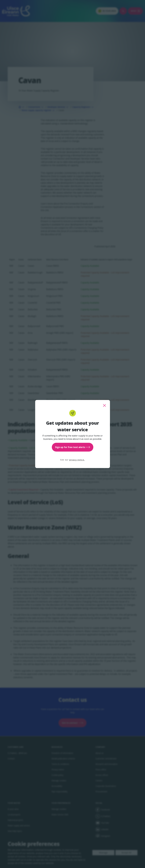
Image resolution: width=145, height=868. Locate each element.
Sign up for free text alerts (73, 447)
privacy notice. (77, 460)
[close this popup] (104, 405)
